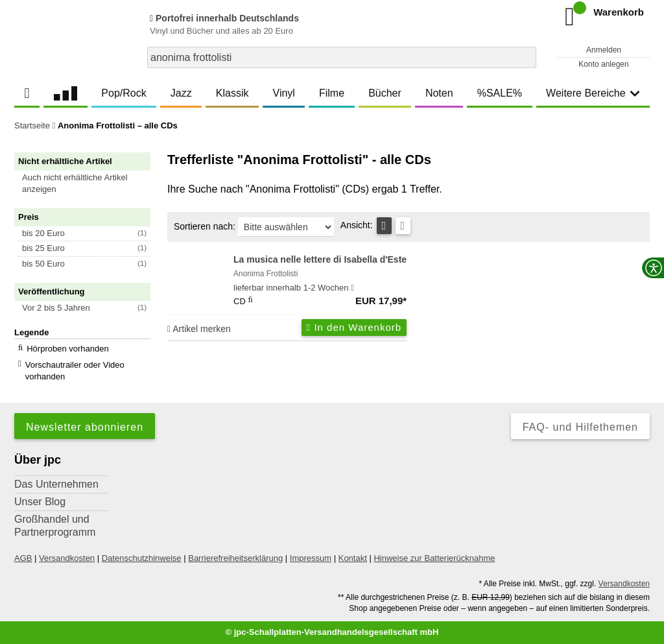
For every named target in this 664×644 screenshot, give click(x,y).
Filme (332, 93)
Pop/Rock (124, 93)
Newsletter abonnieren (85, 427)
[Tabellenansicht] (384, 226)
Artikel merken (199, 329)
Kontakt (353, 558)
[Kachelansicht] (403, 226)
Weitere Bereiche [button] (593, 93)
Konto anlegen (603, 64)
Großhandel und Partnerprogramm (55, 526)
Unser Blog (40, 502)
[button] (88, 184)
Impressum (311, 558)
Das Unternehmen (56, 484)
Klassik (232, 93)
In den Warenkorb (354, 327)
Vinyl (284, 93)
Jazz (181, 93)
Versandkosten (67, 558)
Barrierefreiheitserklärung (235, 558)
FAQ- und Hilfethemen (580, 427)
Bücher (385, 93)
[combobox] (342, 57)
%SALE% (500, 93)
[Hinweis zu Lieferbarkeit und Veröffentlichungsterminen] (352, 288)
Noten (439, 93)
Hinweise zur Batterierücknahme (434, 558)
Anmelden (604, 50)
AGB (23, 558)
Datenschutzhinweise (142, 558)
